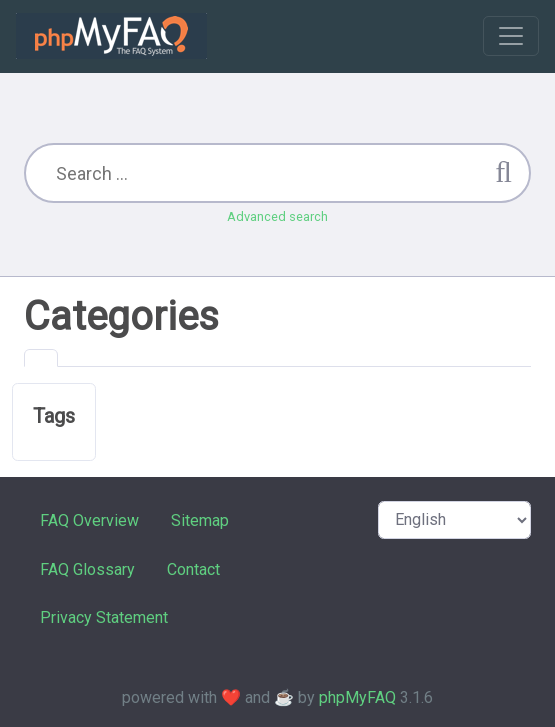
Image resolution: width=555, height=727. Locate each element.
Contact (193, 569)
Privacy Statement (104, 617)
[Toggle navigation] (511, 36)
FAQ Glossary (87, 569)
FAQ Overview (89, 520)
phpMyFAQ (357, 697)
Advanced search (277, 216)
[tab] (41, 358)
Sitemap (200, 520)
